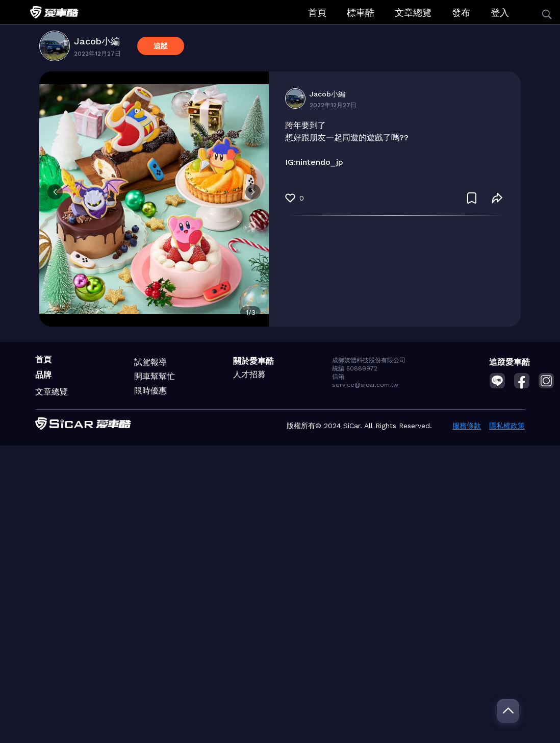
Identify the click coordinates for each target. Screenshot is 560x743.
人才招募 (249, 374)
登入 (500, 13)
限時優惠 (150, 391)
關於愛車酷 (253, 361)
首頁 (317, 13)
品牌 (43, 375)
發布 (461, 13)
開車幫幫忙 (155, 376)
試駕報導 (150, 362)
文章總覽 (413, 13)
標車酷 (361, 13)
